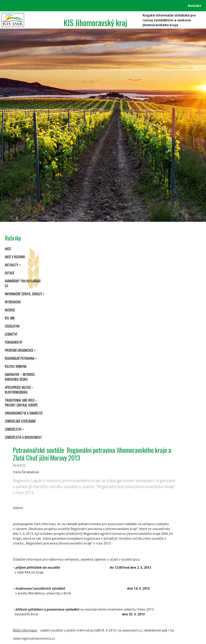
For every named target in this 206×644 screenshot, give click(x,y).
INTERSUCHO (13, 302)
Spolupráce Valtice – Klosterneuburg (19, 390)
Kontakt (195, 6)
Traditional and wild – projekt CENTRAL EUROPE (21, 403)
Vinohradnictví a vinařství (24, 413)
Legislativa (12, 326)
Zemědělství (13, 429)
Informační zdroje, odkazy (23, 294)
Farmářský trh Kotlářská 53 (23, 283)
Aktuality (12, 265)
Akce (8, 249)
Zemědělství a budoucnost (23, 437)
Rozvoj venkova (16, 366)
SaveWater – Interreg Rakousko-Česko (20, 377)
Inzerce (10, 310)
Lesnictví (11, 334)
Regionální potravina (20, 358)
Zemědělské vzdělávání (20, 421)
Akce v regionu (15, 257)
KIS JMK (10, 318)
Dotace (10, 273)
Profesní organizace (19, 350)
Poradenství (13, 342)
